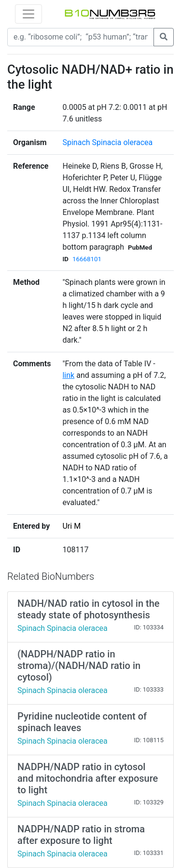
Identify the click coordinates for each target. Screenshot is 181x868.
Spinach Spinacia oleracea (107, 142)
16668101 (87, 259)
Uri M (71, 526)
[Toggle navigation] (28, 14)
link (68, 375)
